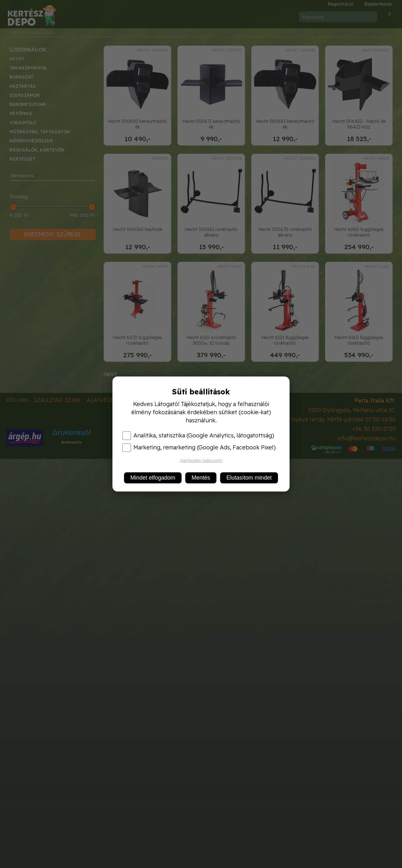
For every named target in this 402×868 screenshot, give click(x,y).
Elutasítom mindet (249, 478)
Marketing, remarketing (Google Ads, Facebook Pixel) (199, 448)
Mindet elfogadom (153, 478)
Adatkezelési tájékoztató (201, 461)
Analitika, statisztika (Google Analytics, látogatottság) (198, 436)
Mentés (201, 478)
